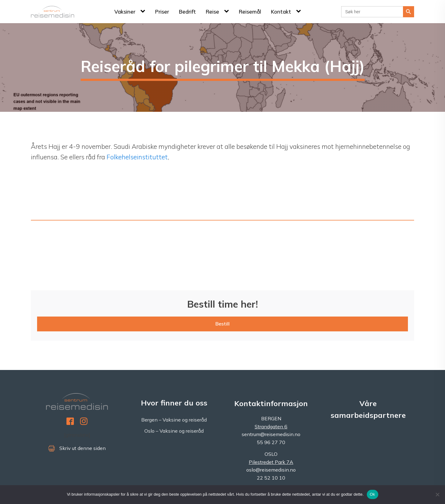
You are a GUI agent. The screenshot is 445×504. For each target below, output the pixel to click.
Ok (373, 494)
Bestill (222, 324)
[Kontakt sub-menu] (300, 11)
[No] (437, 494)
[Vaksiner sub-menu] (144, 11)
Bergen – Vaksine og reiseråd (174, 420)
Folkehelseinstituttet (137, 157)
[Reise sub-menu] (228, 11)
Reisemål (250, 12)
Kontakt (281, 12)
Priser (162, 12)
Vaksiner (125, 12)
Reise (212, 12)
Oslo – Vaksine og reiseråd (174, 431)
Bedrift (187, 12)
